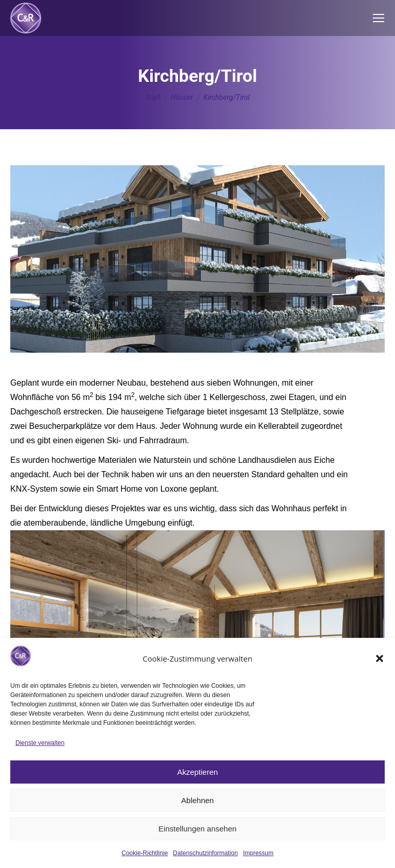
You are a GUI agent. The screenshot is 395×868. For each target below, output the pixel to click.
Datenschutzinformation (205, 853)
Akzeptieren (197, 772)
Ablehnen (197, 800)
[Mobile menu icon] (379, 18)
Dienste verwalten (40, 743)
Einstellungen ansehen (197, 829)
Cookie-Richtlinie (145, 853)
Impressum (258, 853)
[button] (380, 658)
